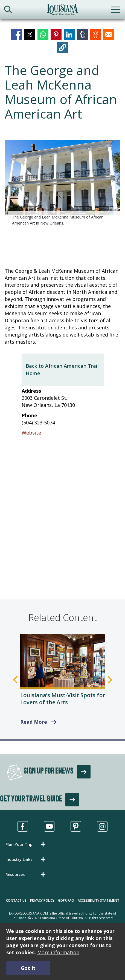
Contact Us (16, 900)
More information (58, 952)
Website (31, 433)
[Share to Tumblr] (82, 35)
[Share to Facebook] (17, 35)
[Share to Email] (109, 35)
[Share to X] (30, 35)
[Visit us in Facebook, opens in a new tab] (23, 826)
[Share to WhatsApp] (43, 35)
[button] (63, 48)
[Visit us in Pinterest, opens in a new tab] (76, 826)
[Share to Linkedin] (69, 35)
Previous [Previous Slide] (15, 680)
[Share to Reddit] (95, 35)
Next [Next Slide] (110, 680)
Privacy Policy (42, 900)
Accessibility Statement (98, 900)
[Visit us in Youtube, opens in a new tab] (49, 826)
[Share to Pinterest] (56, 35)
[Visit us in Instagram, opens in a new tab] (102, 826)
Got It (28, 968)
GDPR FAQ (66, 900)
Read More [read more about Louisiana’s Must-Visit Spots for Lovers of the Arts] (34, 722)
